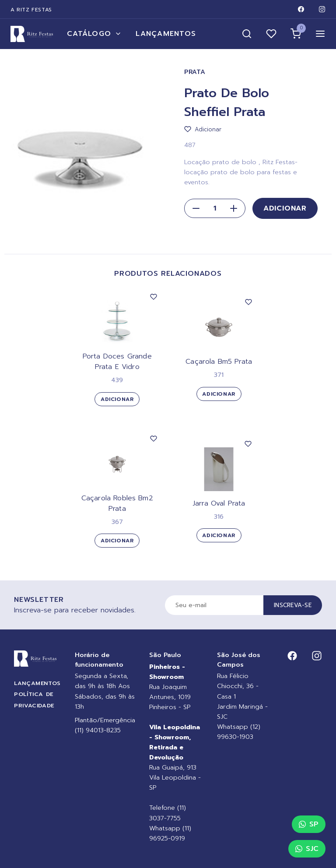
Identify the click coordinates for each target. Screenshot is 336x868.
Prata (195, 72)
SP (309, 824)
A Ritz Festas (31, 10)
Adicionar (285, 208)
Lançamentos (166, 34)
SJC (307, 849)
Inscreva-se (293, 605)
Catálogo (94, 34)
